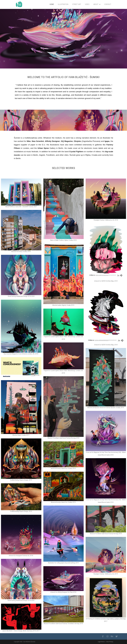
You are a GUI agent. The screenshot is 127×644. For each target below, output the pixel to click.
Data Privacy (110, 642)
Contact (108, 4)
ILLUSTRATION (63, 4)
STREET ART (77, 4)
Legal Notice (101, 642)
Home (52, 4)
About (97, 4)
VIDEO (87, 4)
